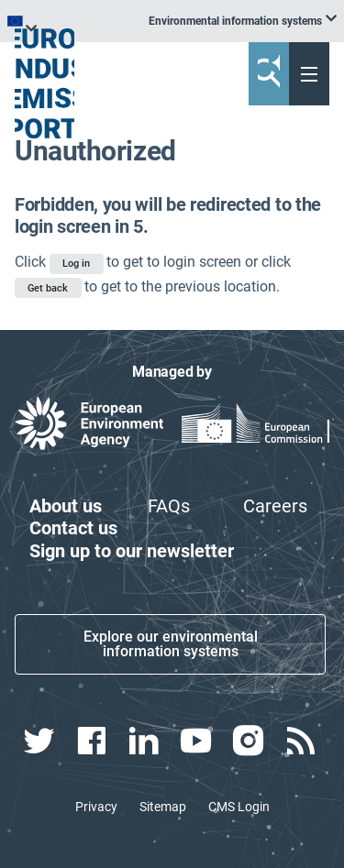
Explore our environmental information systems (171, 644)
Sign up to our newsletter (132, 551)
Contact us (73, 528)
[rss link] (303, 741)
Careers (275, 506)
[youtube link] (198, 741)
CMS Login (239, 807)
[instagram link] (251, 741)
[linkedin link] (145, 741)
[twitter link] (41, 741)
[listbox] (243, 21)
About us (66, 506)
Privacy (96, 807)
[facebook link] (93, 741)
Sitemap (163, 807)
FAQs (169, 506)
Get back (48, 288)
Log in (76, 264)
